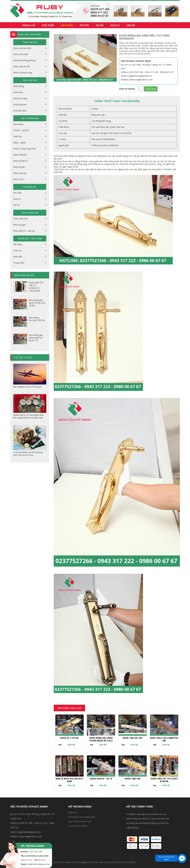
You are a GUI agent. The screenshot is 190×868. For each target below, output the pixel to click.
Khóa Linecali (20, 173)
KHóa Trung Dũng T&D (25, 149)
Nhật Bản (18, 257)
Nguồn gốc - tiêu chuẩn (30, 238)
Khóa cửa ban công (23, 73)
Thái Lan (18, 250)
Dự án (100, 25)
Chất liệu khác (20, 111)
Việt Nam (18, 244)
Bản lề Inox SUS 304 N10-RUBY (69, 780)
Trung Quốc (19, 263)
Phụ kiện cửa (30, 187)
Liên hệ (130, 25)
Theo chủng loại (30, 213)
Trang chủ (29, 25)
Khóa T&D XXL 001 (132, 738)
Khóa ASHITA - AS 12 (101, 779)
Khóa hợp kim (20, 104)
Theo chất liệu (30, 80)
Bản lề (17, 205)
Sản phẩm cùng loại (69, 708)
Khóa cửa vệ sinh (22, 66)
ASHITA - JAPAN (21, 130)
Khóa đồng (19, 86)
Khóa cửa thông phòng (25, 60)
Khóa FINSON (20, 155)
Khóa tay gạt (20, 225)
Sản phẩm (67, 25)
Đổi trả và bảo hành (78, 826)
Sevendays (19, 124)
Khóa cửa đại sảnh (23, 48)
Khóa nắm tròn (21, 219)
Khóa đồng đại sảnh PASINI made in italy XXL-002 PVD (101, 741)
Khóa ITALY (19, 179)
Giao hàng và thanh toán (80, 821)
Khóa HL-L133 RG (69, 738)
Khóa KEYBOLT (21, 161)
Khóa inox (18, 92)
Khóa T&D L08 (132, 779)
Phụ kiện (18, 193)
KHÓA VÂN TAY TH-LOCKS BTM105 (164, 780)
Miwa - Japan (20, 143)
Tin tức (84, 25)
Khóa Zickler (19, 167)
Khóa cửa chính (21, 54)
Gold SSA (18, 136)
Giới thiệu (48, 25)
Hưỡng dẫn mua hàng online (82, 817)
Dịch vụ (115, 25)
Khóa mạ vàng (21, 98)
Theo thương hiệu (30, 118)
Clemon (17, 199)
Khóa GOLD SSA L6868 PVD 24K (164, 739)
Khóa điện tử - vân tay (24, 231)
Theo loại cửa (30, 42)
